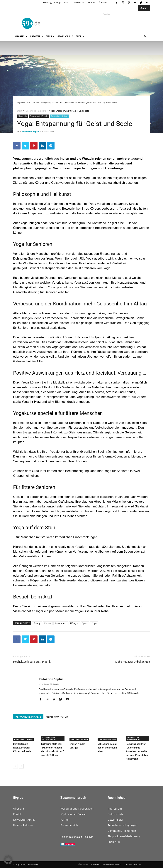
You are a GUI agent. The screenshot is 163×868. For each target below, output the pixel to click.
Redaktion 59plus (30, 131)
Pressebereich (69, 825)
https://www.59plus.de (49, 684)
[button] (145, 36)
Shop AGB (114, 842)
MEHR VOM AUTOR (57, 717)
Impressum (115, 809)
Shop (80, 36)
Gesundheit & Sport (36, 111)
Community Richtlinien (122, 831)
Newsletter (79, 2)
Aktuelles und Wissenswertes (49, 738)
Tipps (50, 36)
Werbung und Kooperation (77, 809)
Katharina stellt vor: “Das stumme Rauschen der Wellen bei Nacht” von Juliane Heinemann (137, 751)
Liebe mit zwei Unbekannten (133, 662)
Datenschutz (116, 814)
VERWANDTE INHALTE (28, 717)
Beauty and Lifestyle (39, 116)
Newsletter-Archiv (24, 820)
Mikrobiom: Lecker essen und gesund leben (107, 748)
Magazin (21, 36)
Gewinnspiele (65, 36)
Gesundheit (61, 623)
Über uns (103, 2)
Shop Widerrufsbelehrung (124, 836)
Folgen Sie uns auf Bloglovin (77, 837)
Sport (85, 623)
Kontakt (92, 2)
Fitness (48, 623)
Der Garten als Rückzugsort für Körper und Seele (22, 748)
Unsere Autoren (23, 825)
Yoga (94, 623)
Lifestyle (74, 623)
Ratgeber (37, 36)
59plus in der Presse (73, 814)
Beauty (37, 623)
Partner (65, 820)
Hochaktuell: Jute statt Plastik (32, 662)
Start (19, 111)
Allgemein (22, 116)
